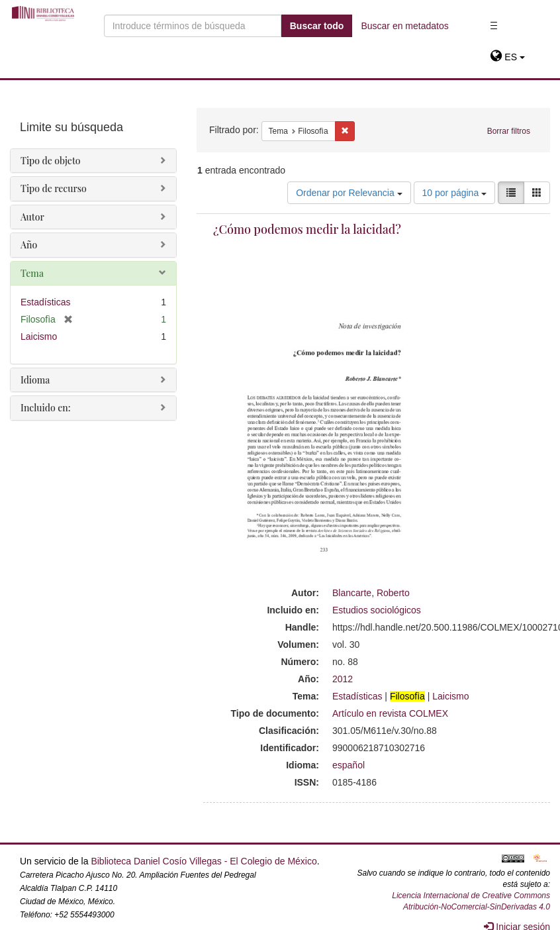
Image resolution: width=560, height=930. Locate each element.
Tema (32, 273)
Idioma (35, 380)
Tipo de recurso (54, 188)
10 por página (455, 193)
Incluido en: (45, 408)
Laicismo (450, 696)
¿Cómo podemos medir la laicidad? (307, 229)
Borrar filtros (509, 131)
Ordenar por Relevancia (349, 193)
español (349, 765)
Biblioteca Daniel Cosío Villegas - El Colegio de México (204, 861)
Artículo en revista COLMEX (390, 713)
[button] (507, 57)
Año (29, 245)
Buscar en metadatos (404, 26)
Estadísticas (357, 696)
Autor (32, 217)
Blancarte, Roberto (371, 593)
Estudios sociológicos (377, 610)
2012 (343, 679)
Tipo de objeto (51, 161)
